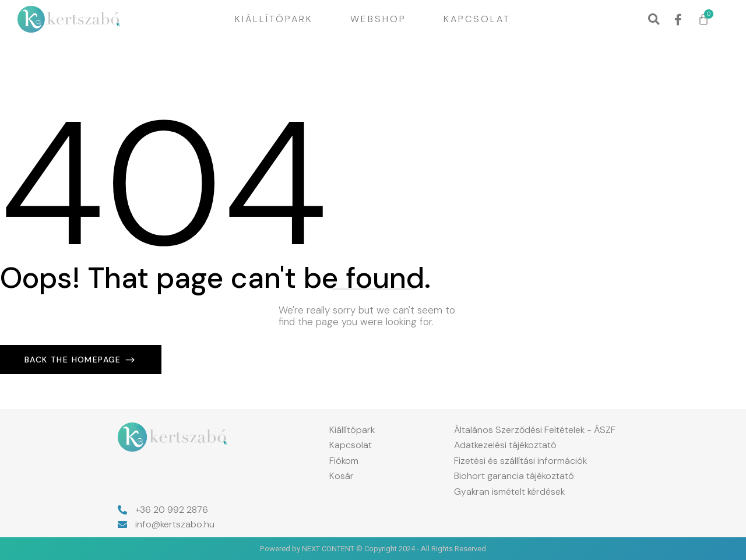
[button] (654, 20)
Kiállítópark (274, 19)
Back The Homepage (74, 360)
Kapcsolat (477, 19)
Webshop (378, 19)
